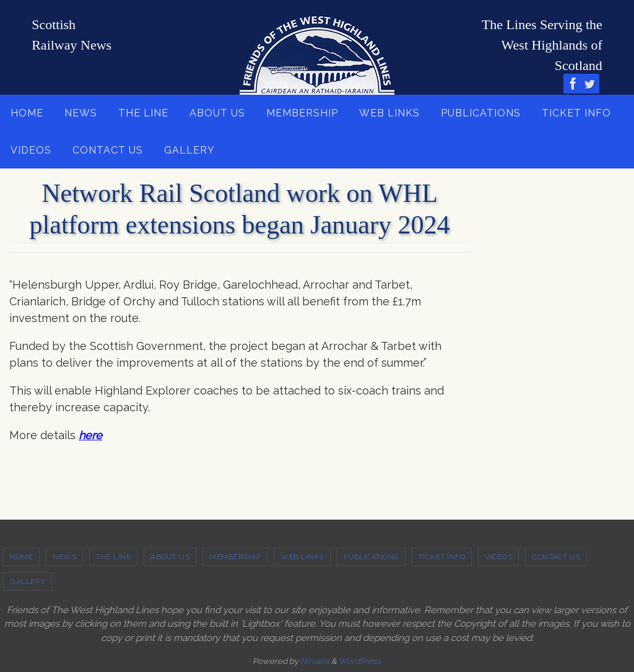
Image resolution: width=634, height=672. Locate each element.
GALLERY (28, 582)
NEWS (64, 557)
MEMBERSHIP (235, 557)
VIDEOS (498, 557)
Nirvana (315, 661)
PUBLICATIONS (371, 557)
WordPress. (360, 661)
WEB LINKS (302, 557)
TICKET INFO (442, 557)
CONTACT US (556, 557)
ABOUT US (170, 557)
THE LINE (113, 557)
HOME (21, 557)
